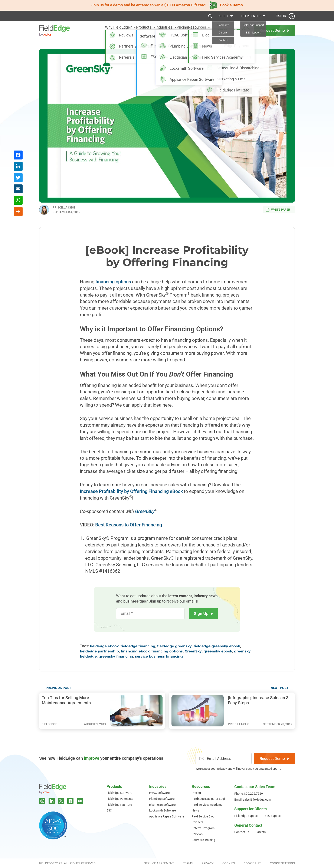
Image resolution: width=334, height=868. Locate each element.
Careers (261, 832)
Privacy (207, 863)
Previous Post (58, 688)
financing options (113, 282)
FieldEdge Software (119, 793)
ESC (109, 810)
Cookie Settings (282, 863)
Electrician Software (162, 805)
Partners (197, 822)
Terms (188, 863)
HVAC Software (159, 793)
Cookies (229, 863)
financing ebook (135, 651)
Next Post (280, 688)
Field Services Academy (207, 805)
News (195, 810)
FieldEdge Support (246, 816)
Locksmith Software (162, 810)
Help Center (251, 16)
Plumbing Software (162, 799)
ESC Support (273, 816)
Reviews (197, 834)
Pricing (177, 30)
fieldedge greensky (174, 646)
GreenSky (193, 651)
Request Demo (274, 759)
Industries (153, 30)
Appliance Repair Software (167, 816)
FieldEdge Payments (120, 799)
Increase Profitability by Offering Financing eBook (131, 491)
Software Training (203, 840)
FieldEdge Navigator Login (209, 799)
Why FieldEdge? (97, 30)
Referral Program (203, 828)
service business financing (159, 656)
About (223, 16)
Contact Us (242, 832)
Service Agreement (159, 863)
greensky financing (116, 656)
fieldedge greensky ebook (217, 646)
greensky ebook (218, 651)
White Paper (278, 210)
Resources (197, 30)
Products (128, 30)
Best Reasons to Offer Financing (129, 525)
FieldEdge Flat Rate (119, 805)
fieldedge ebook (104, 646)
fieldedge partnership (99, 651)
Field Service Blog (203, 816)
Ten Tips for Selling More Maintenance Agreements (66, 700)
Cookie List (252, 863)
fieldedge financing (138, 646)
